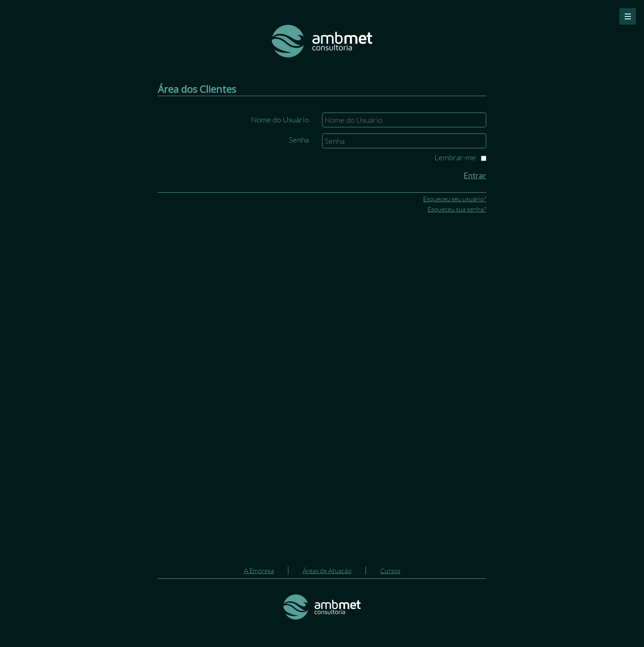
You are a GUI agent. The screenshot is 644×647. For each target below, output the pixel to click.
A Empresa (259, 571)
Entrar (475, 175)
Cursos (390, 571)
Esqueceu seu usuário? (455, 199)
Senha (299, 140)
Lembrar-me (455, 157)
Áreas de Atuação (327, 571)
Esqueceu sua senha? (457, 209)
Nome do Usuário (280, 120)
